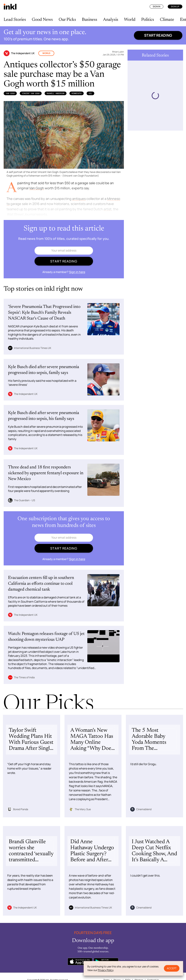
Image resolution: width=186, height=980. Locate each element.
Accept (172, 968)
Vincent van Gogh (31, 93)
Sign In (156, 6)
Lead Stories (15, 20)
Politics (148, 20)
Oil (90, 93)
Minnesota (77, 93)
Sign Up (175, 6)
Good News (42, 20)
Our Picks (67, 20)
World (130, 20)
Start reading (158, 35)
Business (90, 20)
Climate (167, 20)
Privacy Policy (106, 970)
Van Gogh (10, 93)
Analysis (111, 20)
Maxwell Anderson (56, 93)
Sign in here (77, 272)
